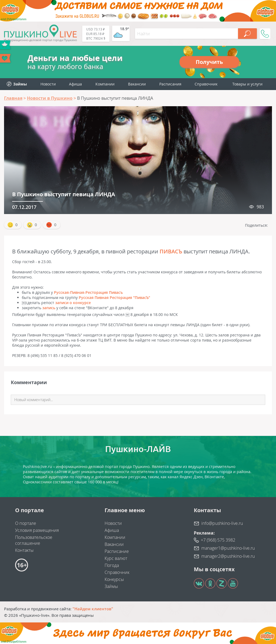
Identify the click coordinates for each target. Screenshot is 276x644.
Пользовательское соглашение (34, 540)
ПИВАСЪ (171, 251)
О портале (26, 523)
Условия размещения (37, 530)
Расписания (170, 84)
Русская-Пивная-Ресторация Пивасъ (88, 292)
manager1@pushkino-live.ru (228, 548)
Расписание (117, 551)
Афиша (75, 84)
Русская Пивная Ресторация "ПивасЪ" (114, 297)
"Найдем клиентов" (93, 609)
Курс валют (116, 558)
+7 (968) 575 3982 (218, 540)
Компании (105, 84)
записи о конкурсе (73, 303)
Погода (112, 565)
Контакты (24, 550)
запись (49, 308)
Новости (48, 84)
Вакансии (137, 84)
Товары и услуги (247, 84)
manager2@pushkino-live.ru (228, 556)
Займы (111, 586)
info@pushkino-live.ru (222, 523)
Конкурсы (114, 579)
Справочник (206, 84)
